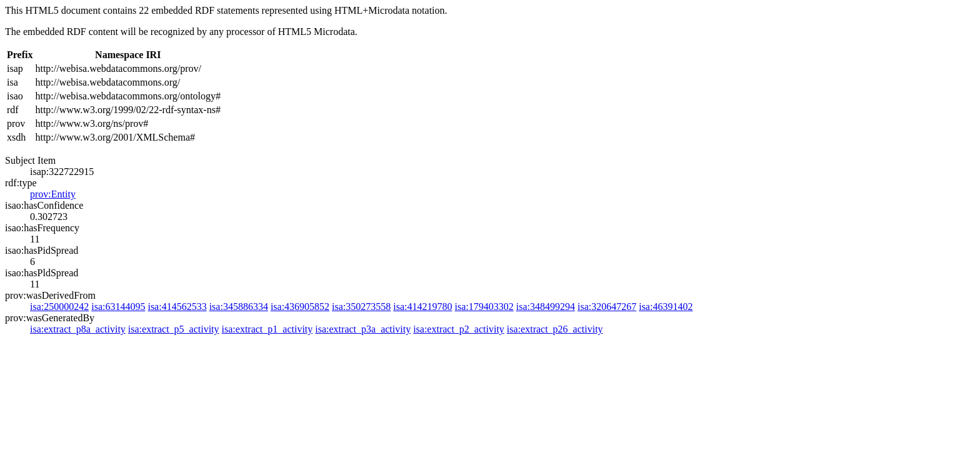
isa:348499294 (546, 307)
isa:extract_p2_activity (459, 329)
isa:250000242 (59, 307)
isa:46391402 (666, 307)
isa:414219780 (422, 307)
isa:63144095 (118, 307)
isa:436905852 (300, 307)
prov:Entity (53, 194)
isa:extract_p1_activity (267, 329)
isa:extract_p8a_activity (78, 329)
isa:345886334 (239, 307)
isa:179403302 (484, 307)
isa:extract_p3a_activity (363, 329)
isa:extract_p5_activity (174, 329)
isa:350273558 (361, 307)
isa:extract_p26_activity (555, 329)
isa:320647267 (607, 307)
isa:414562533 (177, 307)
